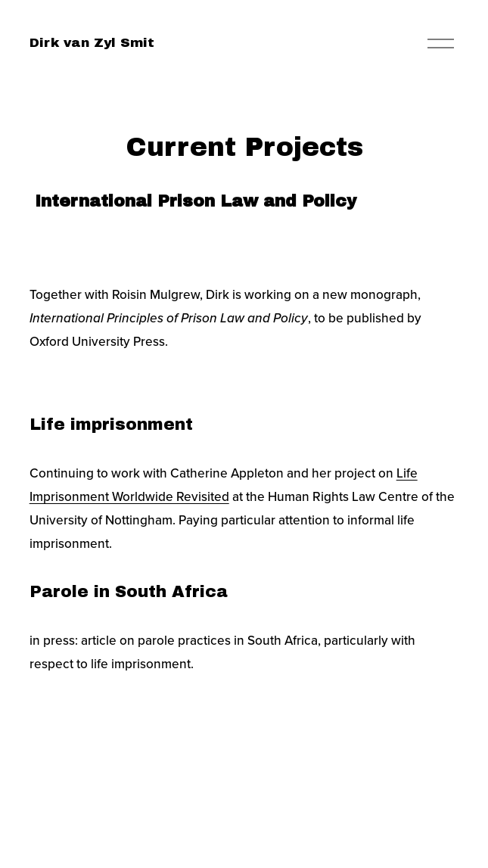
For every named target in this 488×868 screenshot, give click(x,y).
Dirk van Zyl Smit (92, 43)
